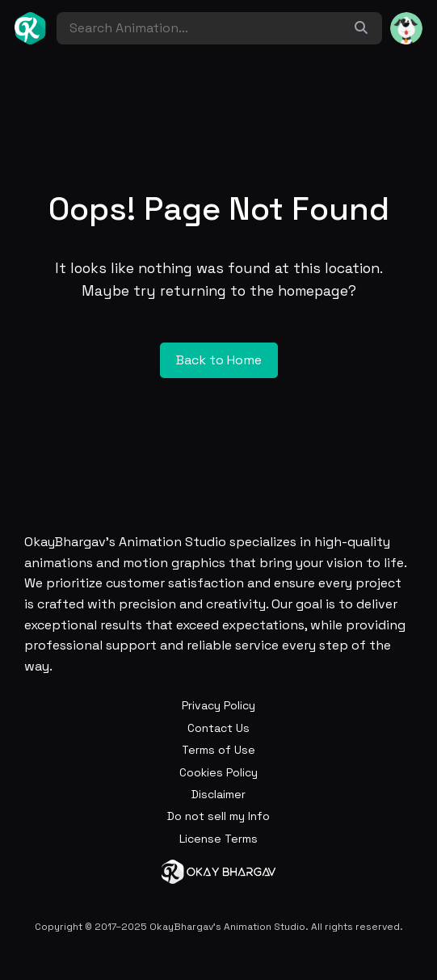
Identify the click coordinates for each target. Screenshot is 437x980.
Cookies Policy (218, 772)
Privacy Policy (218, 705)
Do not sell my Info (218, 816)
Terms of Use (218, 750)
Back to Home (219, 360)
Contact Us (218, 728)
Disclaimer (218, 794)
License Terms (218, 839)
